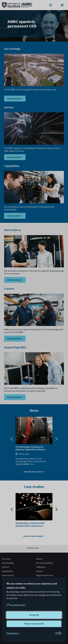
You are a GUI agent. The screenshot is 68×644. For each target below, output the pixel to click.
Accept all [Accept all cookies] (34, 615)
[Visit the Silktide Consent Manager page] (58, 633)
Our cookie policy (17, 605)
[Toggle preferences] (13, 633)
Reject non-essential (34, 624)
